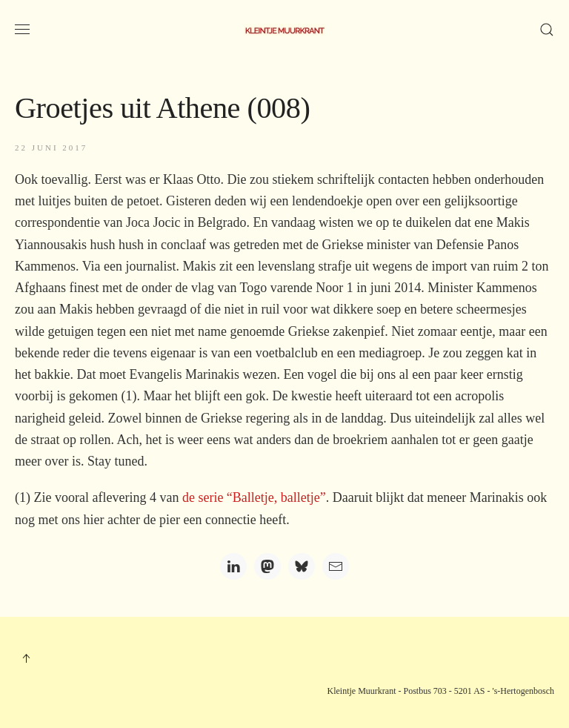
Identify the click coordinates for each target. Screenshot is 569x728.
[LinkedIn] (233, 566)
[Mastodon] (267, 566)
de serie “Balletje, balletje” (254, 497)
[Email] (336, 566)
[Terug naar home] (284, 30)
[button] (22, 30)
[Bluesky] (302, 566)
